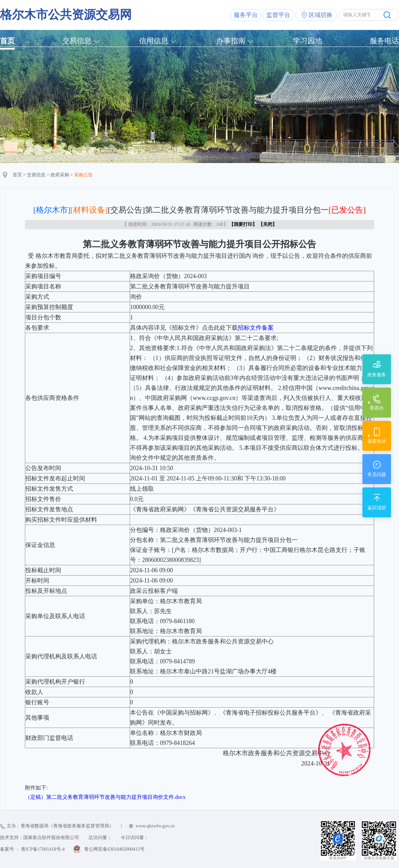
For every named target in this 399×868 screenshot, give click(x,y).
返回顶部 (377, 508)
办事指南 (231, 41)
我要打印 (243, 224)
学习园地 (308, 41)
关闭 (268, 224)
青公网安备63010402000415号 (114, 849)
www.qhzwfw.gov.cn (155, 826)
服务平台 (246, 15)
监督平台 (278, 15)
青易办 (377, 408)
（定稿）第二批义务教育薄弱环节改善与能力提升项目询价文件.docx (105, 797)
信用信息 (154, 41)
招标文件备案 (256, 328)
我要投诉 (377, 441)
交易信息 (77, 41)
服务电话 (384, 41)
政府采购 (60, 175)
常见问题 (377, 475)
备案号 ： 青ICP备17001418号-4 (32, 849)
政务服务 (377, 375)
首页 (7, 41)
